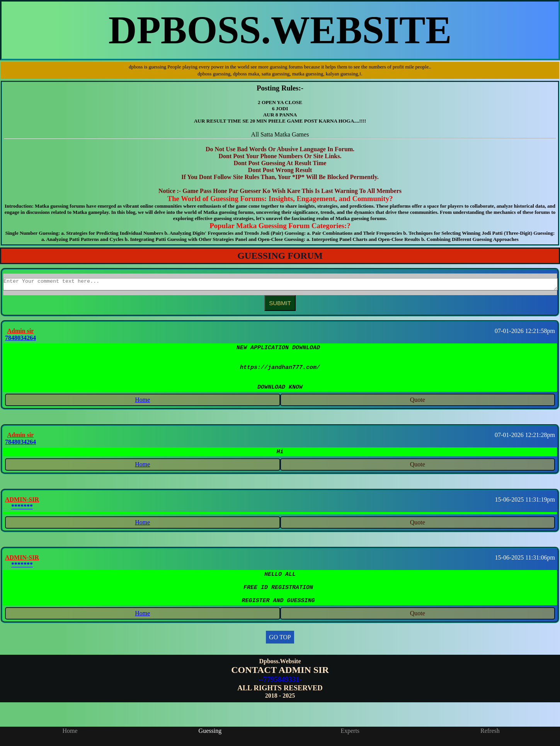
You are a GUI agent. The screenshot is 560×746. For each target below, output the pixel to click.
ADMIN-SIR (22, 511)
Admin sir (21, 333)
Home (142, 410)
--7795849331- (280, 697)
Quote (418, 410)
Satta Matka (275, 134)
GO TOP (280, 655)
